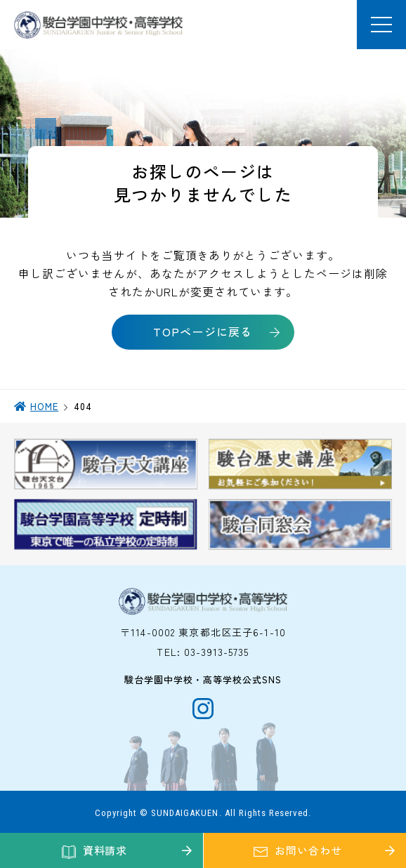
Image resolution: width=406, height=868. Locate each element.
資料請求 (105, 850)
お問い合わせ (308, 850)
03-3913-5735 (216, 652)
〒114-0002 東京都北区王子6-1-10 (203, 632)
